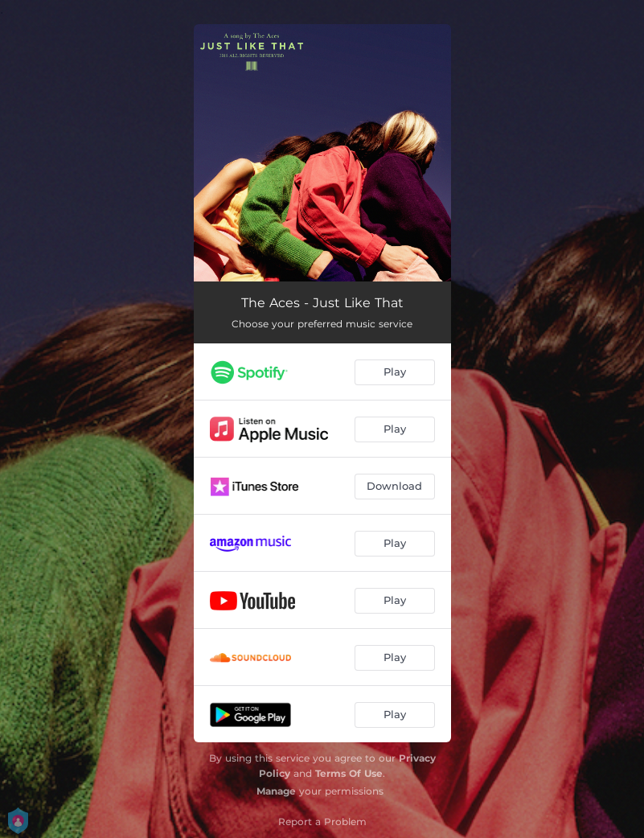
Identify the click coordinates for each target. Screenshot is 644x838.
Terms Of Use (349, 773)
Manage (276, 791)
